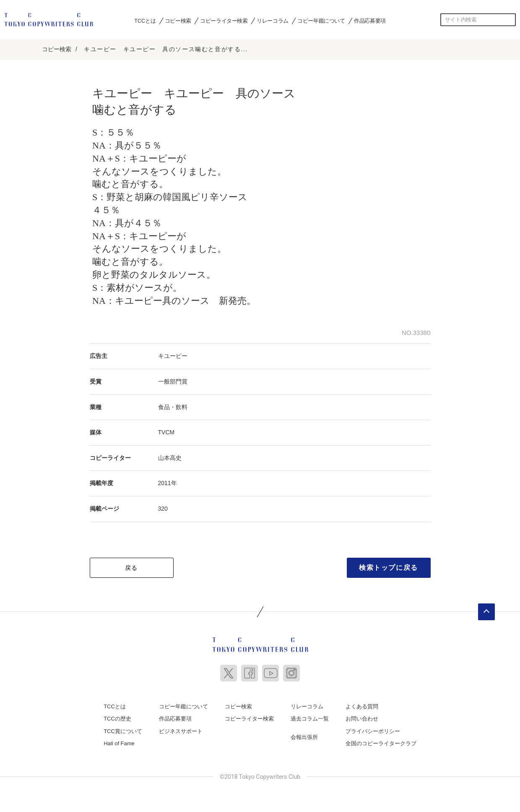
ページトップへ (486, 609)
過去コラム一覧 (310, 716)
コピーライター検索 (224, 21)
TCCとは (145, 21)
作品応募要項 (370, 21)
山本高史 (170, 455)
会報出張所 (304, 734)
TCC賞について (123, 728)
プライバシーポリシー (373, 728)
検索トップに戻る (389, 565)
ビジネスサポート (181, 728)
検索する (510, 20)
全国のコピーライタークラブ (381, 741)
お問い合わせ (362, 716)
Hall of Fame (119, 741)
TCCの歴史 (117, 716)
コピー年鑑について (321, 21)
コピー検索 (178, 21)
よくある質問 (362, 704)
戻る (131, 565)
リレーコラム (273, 21)
